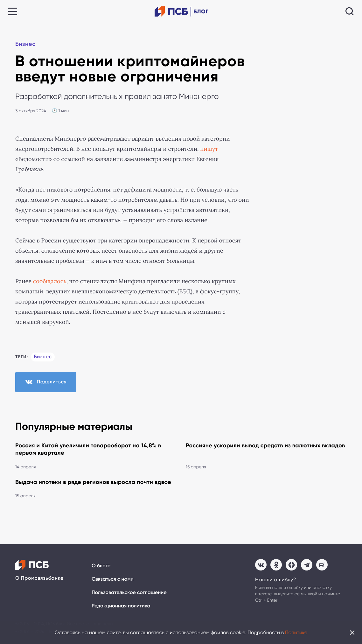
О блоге (101, 566)
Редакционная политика (121, 606)
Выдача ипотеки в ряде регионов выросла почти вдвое (93, 482)
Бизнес (25, 44)
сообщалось (50, 281)
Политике (296, 632)
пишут (209, 149)
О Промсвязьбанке (39, 578)
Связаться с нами (113, 579)
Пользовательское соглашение (129, 593)
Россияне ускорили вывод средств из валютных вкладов (265, 445)
